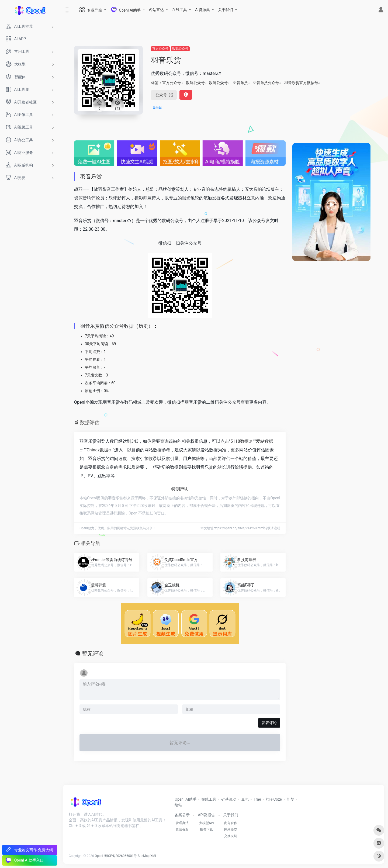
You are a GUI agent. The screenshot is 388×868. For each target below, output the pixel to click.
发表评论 (269, 723)
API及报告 (206, 815)
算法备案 (182, 829)
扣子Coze (274, 799)
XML (154, 856)
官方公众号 (160, 49)
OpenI (99, 856)
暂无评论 (93, 653)
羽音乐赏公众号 (266, 83)
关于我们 (226, 10)
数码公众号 (180, 49)
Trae (257, 799)
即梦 (290, 799)
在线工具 (179, 10)
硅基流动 (229, 799)
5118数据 (240, 441)
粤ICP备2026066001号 (120, 856)
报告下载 (206, 829)
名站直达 (156, 10)
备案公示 (182, 815)
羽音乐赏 (240, 83)
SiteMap (144, 856)
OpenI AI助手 (186, 799)
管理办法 (182, 823)
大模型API (207, 823)
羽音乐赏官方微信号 (301, 83)
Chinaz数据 (97, 450)
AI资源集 (202, 10)
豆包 (245, 799)
